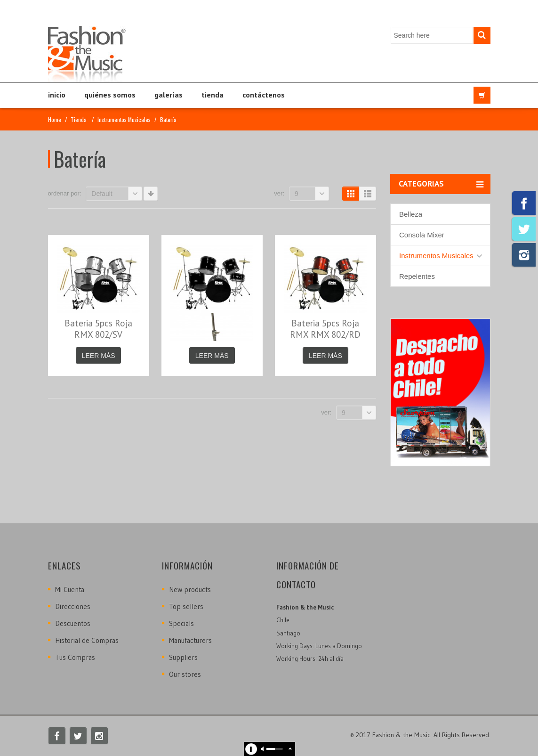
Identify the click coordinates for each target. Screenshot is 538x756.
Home (55, 119)
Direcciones (73, 606)
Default (117, 194)
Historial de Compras (87, 640)
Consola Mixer (422, 235)
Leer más (99, 356)
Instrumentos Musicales (124, 119)
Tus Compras (75, 657)
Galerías (169, 95)
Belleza (411, 214)
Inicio (57, 95)
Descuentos (73, 623)
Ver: (279, 193)
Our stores (185, 674)
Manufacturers (190, 640)
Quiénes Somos (110, 95)
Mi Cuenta (70, 589)
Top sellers (186, 606)
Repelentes (417, 276)
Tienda (213, 95)
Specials (181, 623)
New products (190, 589)
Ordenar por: (65, 193)
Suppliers (183, 657)
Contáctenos (264, 95)
